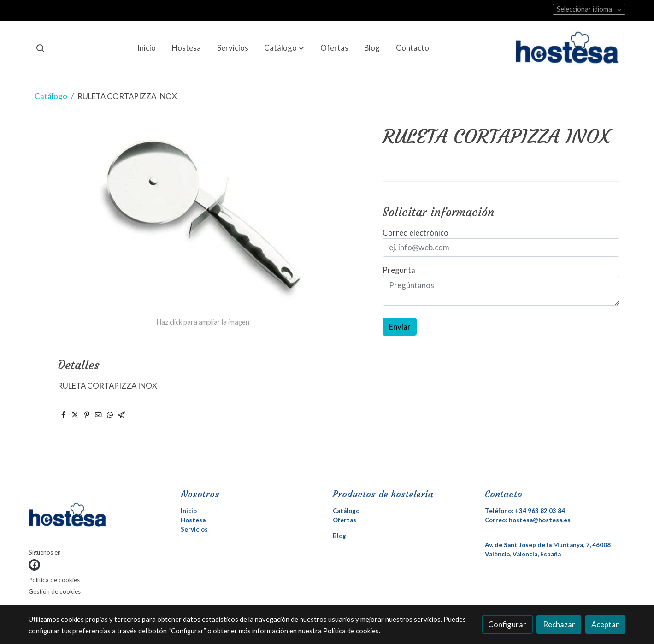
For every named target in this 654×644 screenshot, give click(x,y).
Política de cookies (54, 580)
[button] (284, 48)
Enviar (400, 327)
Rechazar (559, 624)
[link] (570, 48)
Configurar (507, 624)
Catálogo (51, 96)
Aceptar (605, 624)
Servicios (194, 529)
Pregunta (399, 270)
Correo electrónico (415, 233)
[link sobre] (99, 517)
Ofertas (345, 520)
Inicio (189, 511)
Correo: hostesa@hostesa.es (528, 520)
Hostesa (193, 520)
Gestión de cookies (55, 591)
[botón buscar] (40, 48)
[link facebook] (34, 565)
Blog (339, 536)
